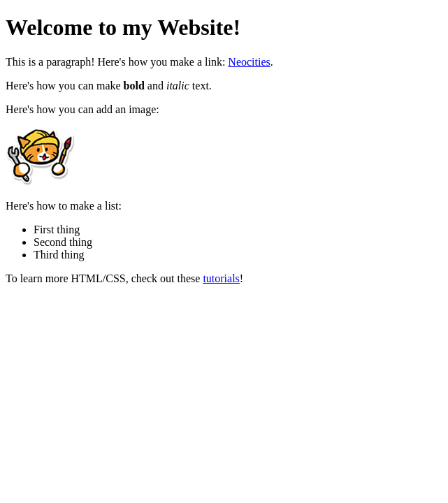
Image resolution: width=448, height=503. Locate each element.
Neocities (249, 62)
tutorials (221, 278)
